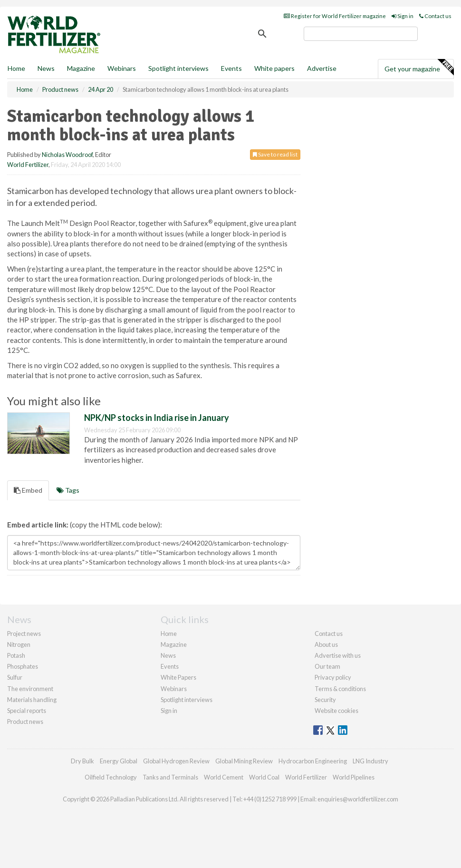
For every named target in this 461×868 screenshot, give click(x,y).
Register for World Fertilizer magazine (335, 16)
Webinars (122, 68)
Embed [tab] (28, 490)
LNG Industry (370, 761)
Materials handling (32, 700)
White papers (274, 68)
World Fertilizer (28, 165)
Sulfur (15, 677)
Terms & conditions (340, 689)
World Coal (264, 777)
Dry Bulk (82, 761)
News (168, 655)
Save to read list (275, 154)
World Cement (224, 777)
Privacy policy (333, 677)
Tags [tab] (68, 490)
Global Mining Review (244, 761)
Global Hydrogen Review (176, 761)
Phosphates (23, 666)
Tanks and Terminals (170, 777)
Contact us (435, 16)
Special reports (27, 711)
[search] (361, 34)
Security (325, 700)
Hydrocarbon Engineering (313, 761)
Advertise (322, 68)
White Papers (178, 677)
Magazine (81, 68)
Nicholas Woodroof (67, 155)
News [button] (46, 68)
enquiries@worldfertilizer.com (358, 799)
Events (231, 68)
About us (326, 644)
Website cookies (336, 711)
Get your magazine (419, 68)
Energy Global (119, 761)
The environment (30, 689)
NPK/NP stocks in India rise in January (157, 418)
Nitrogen (19, 644)
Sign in (403, 16)
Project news (24, 634)
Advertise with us (338, 655)
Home (16, 68)
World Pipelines (354, 777)
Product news (25, 722)
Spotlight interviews (178, 68)
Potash (16, 655)
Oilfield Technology (111, 777)
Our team (327, 666)
